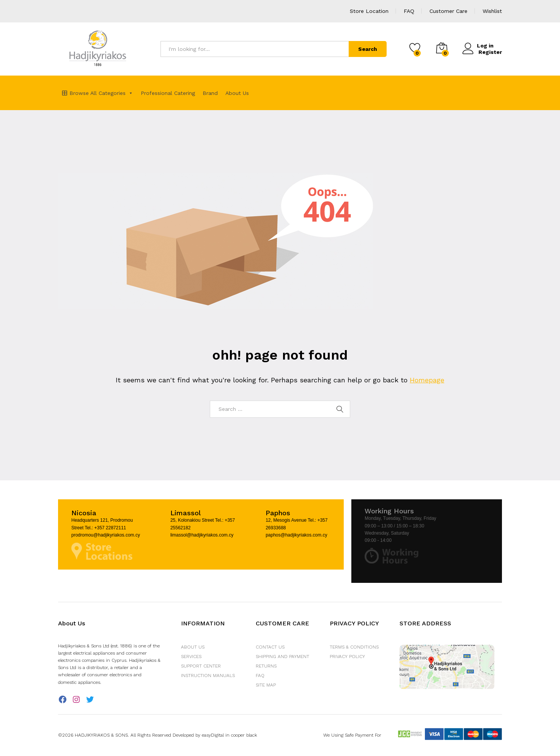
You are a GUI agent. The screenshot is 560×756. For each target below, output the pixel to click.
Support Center (201, 666)
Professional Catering (168, 93)
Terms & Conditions (354, 647)
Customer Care (448, 11)
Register (490, 52)
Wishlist (492, 11)
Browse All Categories (101, 93)
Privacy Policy (347, 657)
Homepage (427, 380)
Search (368, 49)
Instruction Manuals (208, 676)
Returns (266, 666)
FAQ (409, 11)
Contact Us (270, 647)
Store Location (369, 11)
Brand (210, 93)
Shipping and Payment (282, 657)
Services (191, 657)
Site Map (266, 685)
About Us (237, 93)
